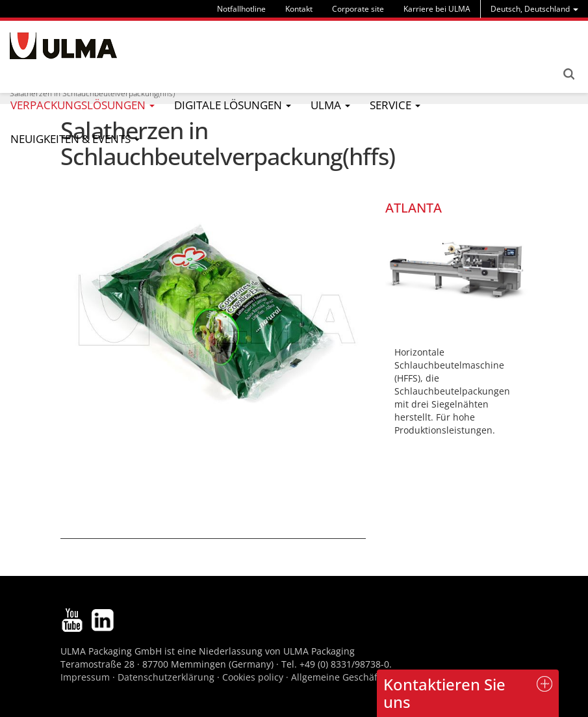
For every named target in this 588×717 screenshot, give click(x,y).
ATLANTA (414, 208)
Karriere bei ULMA (437, 9)
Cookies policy (253, 677)
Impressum (85, 677)
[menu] (534, 9)
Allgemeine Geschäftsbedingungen (367, 677)
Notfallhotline (241, 9)
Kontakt (299, 9)
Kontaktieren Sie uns (444, 693)
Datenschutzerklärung (167, 677)
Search (569, 74)
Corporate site (358, 9)
